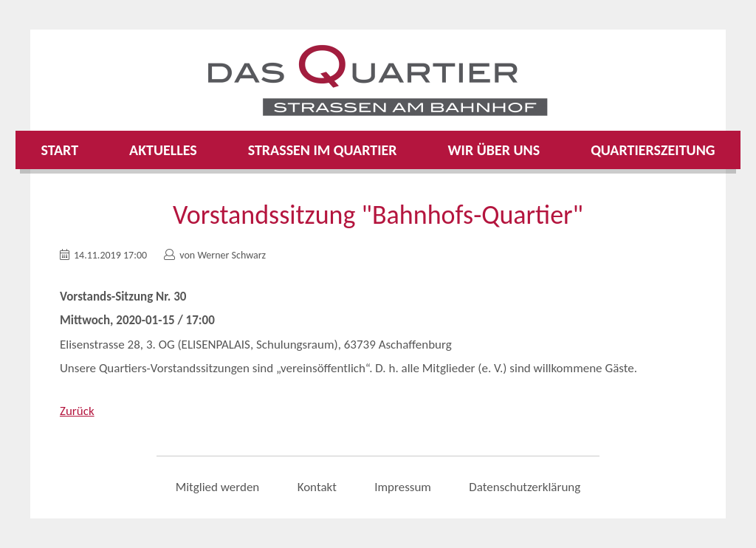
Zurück (77, 411)
